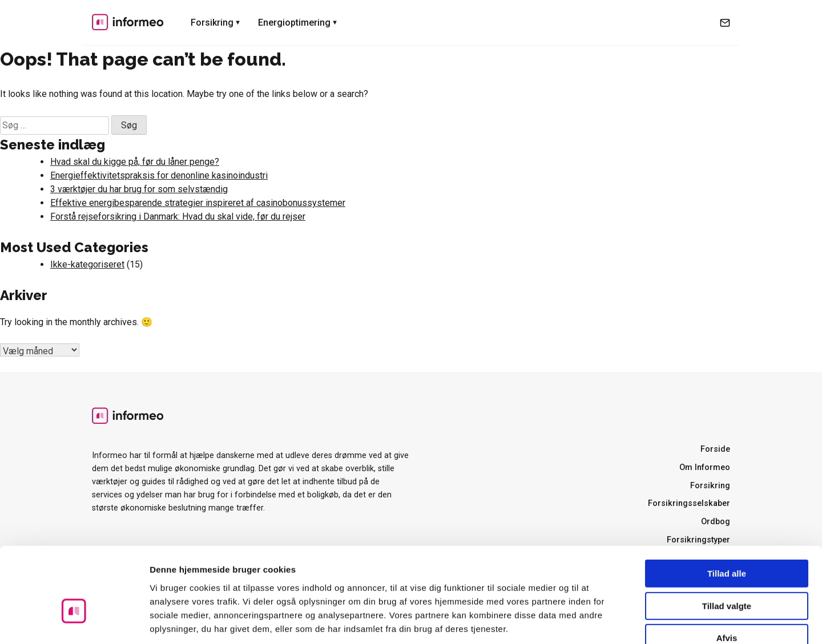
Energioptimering (294, 23)
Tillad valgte (727, 540)
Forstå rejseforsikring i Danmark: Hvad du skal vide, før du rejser (178, 216)
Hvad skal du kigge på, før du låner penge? (135, 162)
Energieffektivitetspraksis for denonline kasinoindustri (159, 175)
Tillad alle (727, 507)
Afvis (727, 572)
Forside (715, 449)
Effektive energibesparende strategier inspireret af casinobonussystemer (198, 203)
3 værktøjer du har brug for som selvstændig (139, 189)
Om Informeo (705, 467)
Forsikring (212, 23)
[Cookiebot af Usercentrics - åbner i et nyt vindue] (74, 622)
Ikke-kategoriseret (87, 264)
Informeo (128, 22)
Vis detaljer (593, 621)
